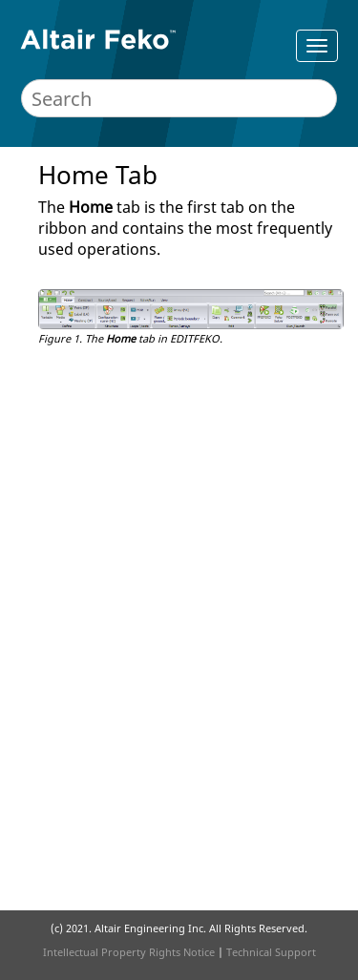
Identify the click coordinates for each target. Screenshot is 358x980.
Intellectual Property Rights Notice (129, 952)
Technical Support (271, 952)
